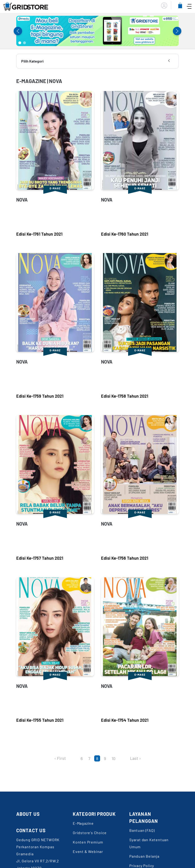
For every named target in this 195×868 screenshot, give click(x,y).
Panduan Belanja (144, 856)
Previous (18, 31)
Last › (135, 758)
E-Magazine (83, 823)
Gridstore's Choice (90, 833)
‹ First (60, 758)
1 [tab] (20, 43)
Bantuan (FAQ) (142, 830)
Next (177, 31)
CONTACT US (31, 830)
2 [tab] (24, 43)
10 (114, 758)
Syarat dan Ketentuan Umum (149, 843)
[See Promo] (97, 31)
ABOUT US (28, 814)
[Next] (124, 758)
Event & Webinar (88, 851)
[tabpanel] (97, 31)
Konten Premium (88, 842)
